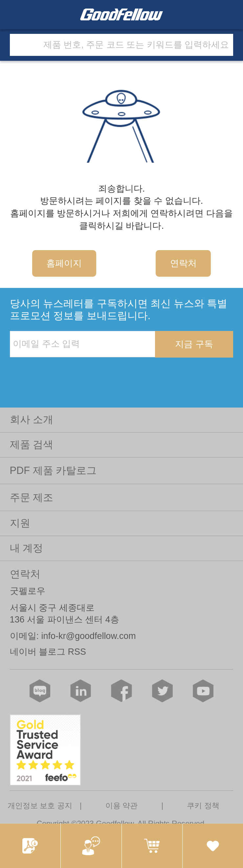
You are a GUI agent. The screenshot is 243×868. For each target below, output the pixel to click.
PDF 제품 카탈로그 (53, 470)
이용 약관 (121, 806)
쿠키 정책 (203, 806)
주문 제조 (32, 497)
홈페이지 (64, 263)
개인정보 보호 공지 (40, 806)
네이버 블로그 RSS (48, 652)
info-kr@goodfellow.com (89, 636)
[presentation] (60, 371)
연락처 (183, 263)
